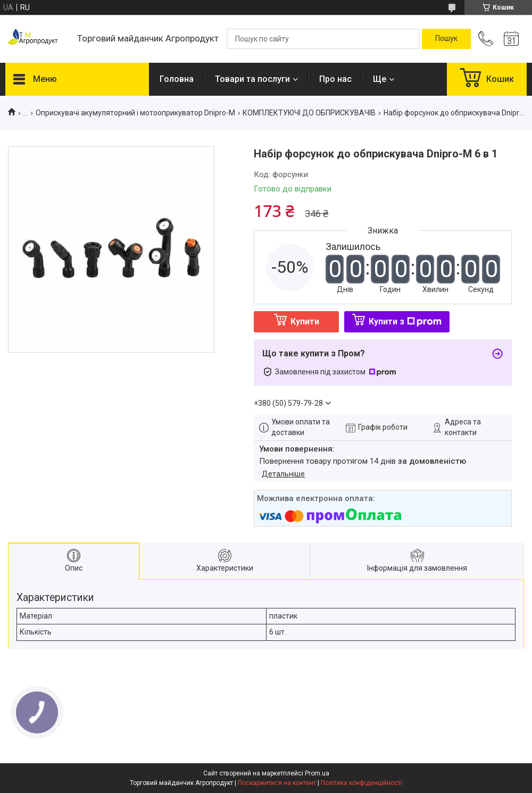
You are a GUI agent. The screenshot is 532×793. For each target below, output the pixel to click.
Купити (305, 322)
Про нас (335, 79)
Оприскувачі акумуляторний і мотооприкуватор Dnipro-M (135, 113)
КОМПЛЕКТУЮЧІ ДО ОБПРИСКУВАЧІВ (309, 113)
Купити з (405, 322)
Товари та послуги (252, 79)
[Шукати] (446, 39)
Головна (177, 79)
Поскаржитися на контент (277, 783)
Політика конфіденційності (361, 783)
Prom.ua (317, 773)
